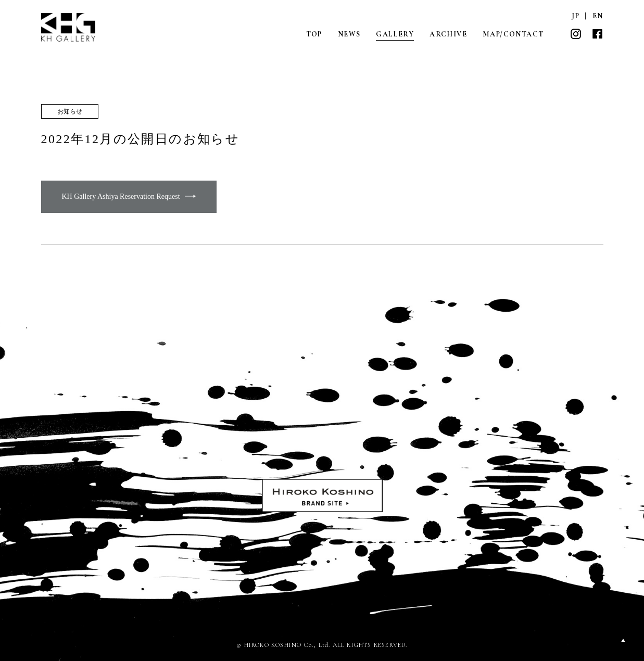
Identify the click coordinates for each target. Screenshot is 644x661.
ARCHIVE (448, 34)
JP (576, 16)
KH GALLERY (69, 27)
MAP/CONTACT (513, 34)
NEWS (349, 34)
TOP (314, 34)
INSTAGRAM (576, 34)
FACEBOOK (598, 34)
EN (598, 16)
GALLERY (395, 34)
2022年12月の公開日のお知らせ (141, 139)
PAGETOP (623, 640)
